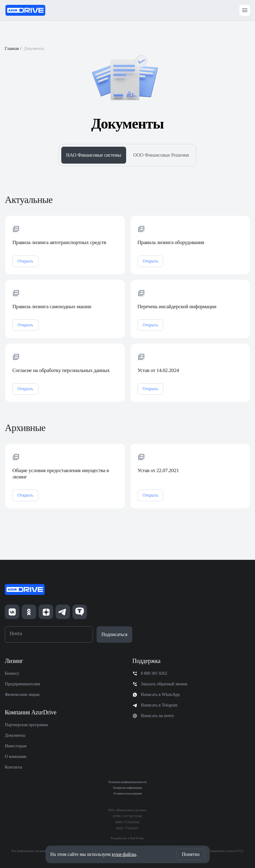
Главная (12, 49)
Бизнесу (12, 673)
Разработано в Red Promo (128, 838)
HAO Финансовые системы (94, 155)
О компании (16, 757)
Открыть (25, 269)
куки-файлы (124, 854)
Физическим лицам (22, 695)
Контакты (14, 767)
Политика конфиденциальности (127, 782)
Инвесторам (16, 746)
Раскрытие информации (127, 788)
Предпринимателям (22, 684)
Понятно (191, 854)
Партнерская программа (26, 725)
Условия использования (128, 793)
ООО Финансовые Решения (161, 155)
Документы (15, 735)
